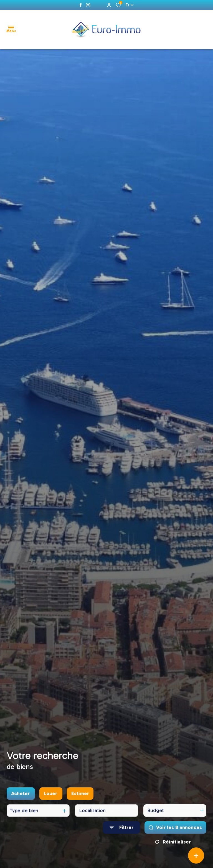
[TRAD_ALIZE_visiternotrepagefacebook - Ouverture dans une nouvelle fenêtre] (81, 5)
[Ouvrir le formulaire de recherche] (121, 842)
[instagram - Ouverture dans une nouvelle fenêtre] (88, 5)
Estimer (80, 808)
